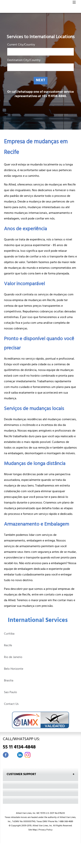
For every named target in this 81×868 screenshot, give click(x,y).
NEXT (41, 81)
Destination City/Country (24, 61)
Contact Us (11, 704)
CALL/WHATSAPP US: (40, 744)
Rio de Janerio (13, 657)
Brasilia (9, 681)
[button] (74, 3)
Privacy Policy (46, 830)
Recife (8, 646)
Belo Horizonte (14, 669)
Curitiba (9, 634)
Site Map (33, 830)
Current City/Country (21, 45)
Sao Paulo (10, 693)
